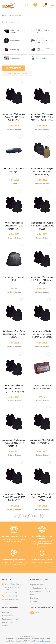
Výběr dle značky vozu (40, 31)
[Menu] (52, 5)
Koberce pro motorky (12, 31)
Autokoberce (12, 41)
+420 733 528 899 (11, 596)
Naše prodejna (8, 616)
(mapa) (19, 584)
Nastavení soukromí (14, 638)
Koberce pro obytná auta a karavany (39, 40)
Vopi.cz (7, 16)
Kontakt (5, 626)
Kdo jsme (6, 612)
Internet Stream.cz (42, 641)
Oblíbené (34, 601)
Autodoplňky (12, 58)
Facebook (39, 613)
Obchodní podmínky (38, 588)
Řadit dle (24, 73)
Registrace (34, 598)
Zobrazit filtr (15, 68)
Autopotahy (12, 50)
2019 (42, 516)
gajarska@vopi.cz (11, 599)
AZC (26, 641)
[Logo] (9, 5)
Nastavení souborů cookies (40, 591)
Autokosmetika (39, 58)
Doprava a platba (37, 585)
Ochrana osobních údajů (34, 638)
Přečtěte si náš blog (9, 622)
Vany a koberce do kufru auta (40, 50)
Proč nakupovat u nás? (11, 619)
